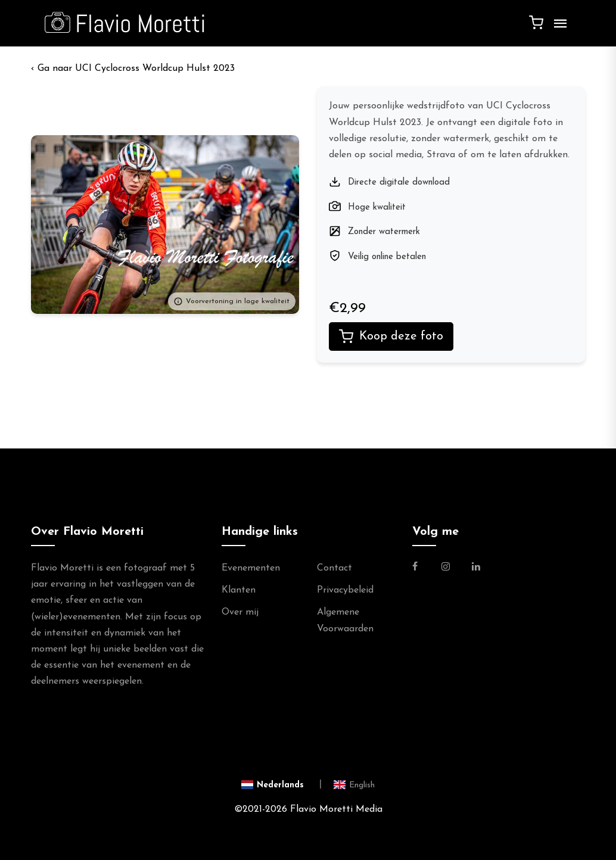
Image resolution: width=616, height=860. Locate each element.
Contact (335, 568)
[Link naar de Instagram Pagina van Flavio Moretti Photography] (446, 568)
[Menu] (558, 28)
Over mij (240, 612)
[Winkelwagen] (536, 22)
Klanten (239, 590)
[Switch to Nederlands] (281, 784)
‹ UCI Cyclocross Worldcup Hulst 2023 (133, 68)
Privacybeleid (345, 590)
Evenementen (251, 568)
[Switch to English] (354, 784)
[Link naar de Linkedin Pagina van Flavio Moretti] (476, 568)
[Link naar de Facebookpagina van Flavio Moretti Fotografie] (422, 568)
